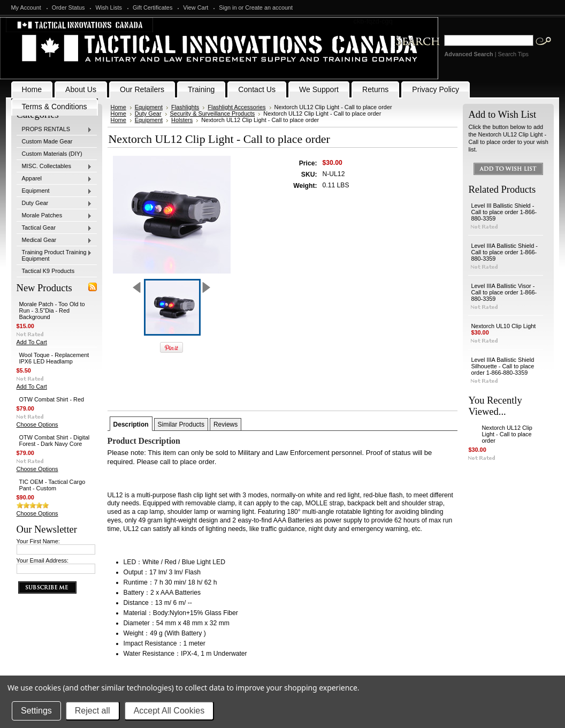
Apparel (55, 179)
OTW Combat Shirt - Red (52, 399)
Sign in (228, 7)
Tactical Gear (55, 228)
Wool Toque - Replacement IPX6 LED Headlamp (54, 358)
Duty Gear (55, 203)
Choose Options (37, 424)
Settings (36, 711)
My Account (26, 7)
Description (131, 424)
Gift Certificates (152, 7)
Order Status (68, 7)
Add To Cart (32, 342)
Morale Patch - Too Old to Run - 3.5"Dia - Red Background (52, 310)
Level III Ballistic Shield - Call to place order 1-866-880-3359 (504, 212)
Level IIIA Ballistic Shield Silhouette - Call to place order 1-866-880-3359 (502, 366)
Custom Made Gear (47, 141)
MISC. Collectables (55, 166)
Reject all (93, 711)
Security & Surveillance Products (213, 113)
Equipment (55, 191)
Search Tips (513, 54)
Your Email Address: (43, 560)
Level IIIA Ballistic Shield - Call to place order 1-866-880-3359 (504, 252)
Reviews (226, 424)
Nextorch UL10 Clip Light (503, 326)
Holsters (182, 120)
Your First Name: (38, 541)
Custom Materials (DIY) (52, 154)
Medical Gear (55, 240)
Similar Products (181, 424)
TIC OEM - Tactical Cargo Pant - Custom (52, 485)
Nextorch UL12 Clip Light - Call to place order (507, 434)
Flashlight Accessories (236, 107)
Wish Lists (109, 7)
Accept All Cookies (169, 711)
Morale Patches (55, 216)
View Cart (196, 7)
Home (119, 107)
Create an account (269, 7)
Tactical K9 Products (48, 271)
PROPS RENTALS (55, 130)
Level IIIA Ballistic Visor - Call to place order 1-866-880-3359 (504, 292)
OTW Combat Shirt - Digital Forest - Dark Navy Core (55, 441)
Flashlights (185, 107)
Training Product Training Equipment (55, 255)
